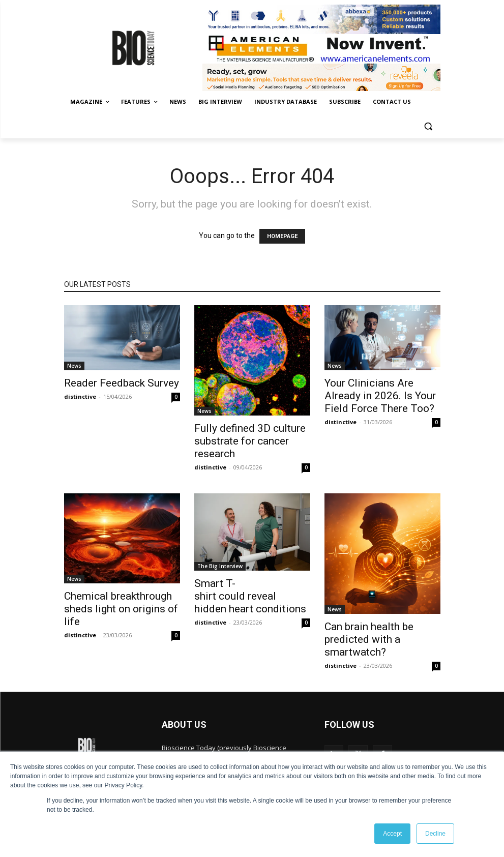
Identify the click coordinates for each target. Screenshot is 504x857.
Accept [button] (392, 834)
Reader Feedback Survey (122, 383)
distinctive (80, 396)
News (74, 366)
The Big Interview (220, 566)
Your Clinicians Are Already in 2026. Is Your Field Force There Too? (380, 396)
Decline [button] (435, 834)
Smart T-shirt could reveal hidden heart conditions (250, 596)
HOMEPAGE (282, 236)
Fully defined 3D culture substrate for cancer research (250, 441)
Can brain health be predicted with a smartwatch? (369, 639)
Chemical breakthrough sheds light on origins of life (121, 609)
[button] (428, 126)
